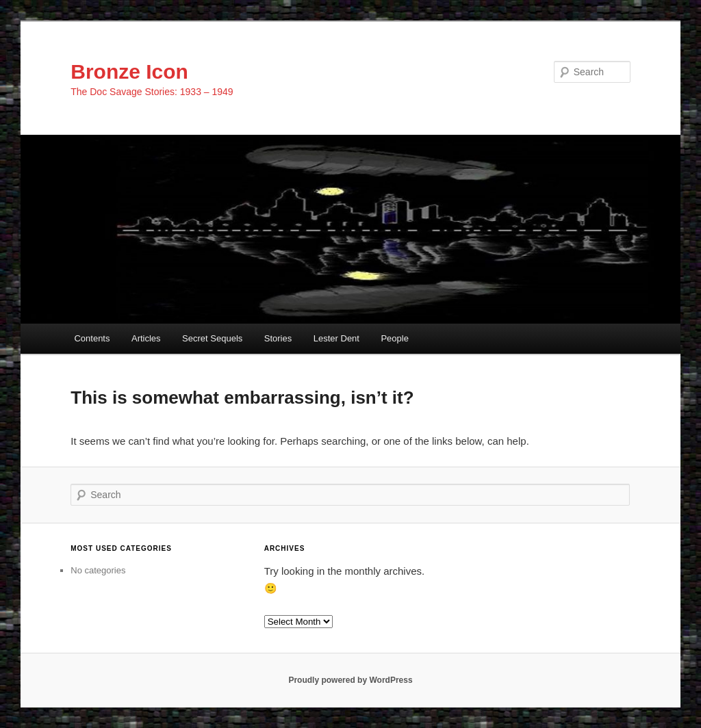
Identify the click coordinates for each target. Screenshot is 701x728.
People (394, 338)
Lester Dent (336, 338)
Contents (92, 338)
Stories (278, 338)
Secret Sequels (212, 338)
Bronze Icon (129, 71)
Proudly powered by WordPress (350, 680)
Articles (146, 338)
